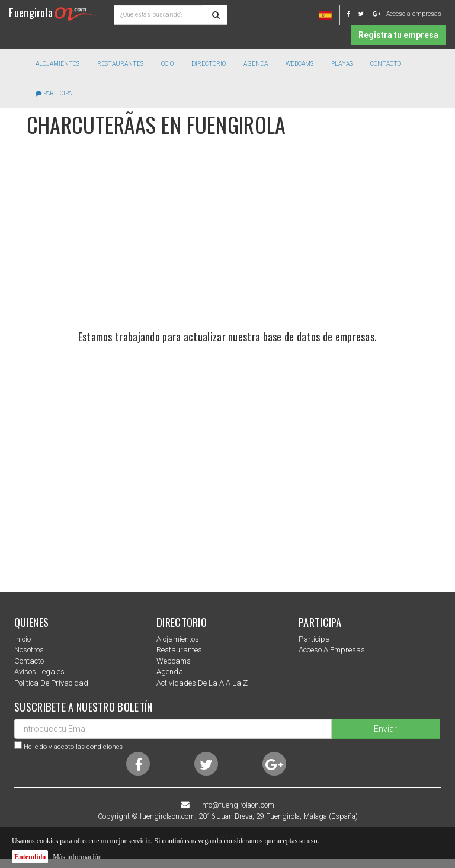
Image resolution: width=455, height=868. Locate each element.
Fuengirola (54, 12)
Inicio (23, 639)
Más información (77, 857)
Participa (54, 93)
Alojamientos (178, 639)
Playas (342, 64)
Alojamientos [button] (57, 64)
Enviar (385, 729)
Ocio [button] (167, 64)
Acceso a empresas (414, 14)
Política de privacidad (51, 683)
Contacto (386, 64)
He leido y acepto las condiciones (73, 747)
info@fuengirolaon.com (237, 805)
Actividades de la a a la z (202, 683)
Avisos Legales (39, 672)
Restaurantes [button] (120, 64)
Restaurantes (179, 650)
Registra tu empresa (398, 35)
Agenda (256, 64)
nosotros (29, 650)
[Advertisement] (227, 242)
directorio (209, 64)
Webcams (299, 64)
